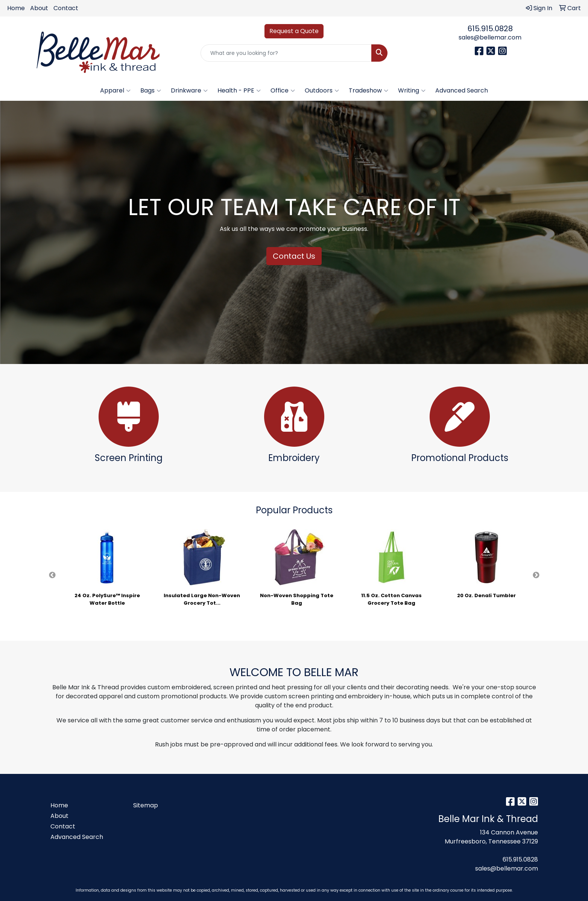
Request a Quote (294, 31)
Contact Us (294, 256)
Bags (151, 91)
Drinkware (189, 91)
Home (16, 8)
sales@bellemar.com (490, 37)
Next (536, 575)
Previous (52, 575)
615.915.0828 (490, 29)
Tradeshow (368, 91)
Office (283, 91)
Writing (412, 91)
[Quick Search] (286, 53)
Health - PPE (239, 91)
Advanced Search (462, 90)
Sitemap (146, 805)
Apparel (115, 91)
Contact (66, 8)
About (39, 8)
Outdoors (322, 91)
